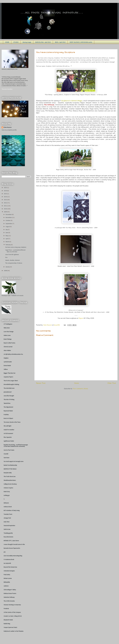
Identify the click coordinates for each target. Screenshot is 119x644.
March (8, 242)
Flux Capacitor (8, 437)
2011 (6, 206)
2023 (6, 188)
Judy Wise (7, 522)
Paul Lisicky (7, 575)
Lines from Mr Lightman (12, 255)
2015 (6, 194)
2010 (6, 209)
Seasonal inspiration (9, 526)
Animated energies (9, 571)
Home (76, 383)
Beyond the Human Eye (10, 567)
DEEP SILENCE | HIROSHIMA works (81, 42)
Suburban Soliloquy (9, 597)
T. (4, 499)
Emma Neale (7, 366)
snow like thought (9, 396)
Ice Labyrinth (7, 563)
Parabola (6, 609)
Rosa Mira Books (8, 537)
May (7, 236)
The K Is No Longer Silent (11, 381)
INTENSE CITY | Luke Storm (11, 541)
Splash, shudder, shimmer (13, 260)
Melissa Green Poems (10, 594)
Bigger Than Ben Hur (10, 373)
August (8, 227)
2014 (6, 197)
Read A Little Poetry (9, 343)
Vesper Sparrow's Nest (10, 628)
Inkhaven (6, 503)
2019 (6, 191)
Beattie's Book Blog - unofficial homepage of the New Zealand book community (16, 446)
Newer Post (41, 383)
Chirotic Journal (8, 347)
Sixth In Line (7, 529)
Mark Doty (7, 492)
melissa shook (8, 507)
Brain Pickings (8, 339)
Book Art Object (8, 418)
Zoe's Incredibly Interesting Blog (13, 556)
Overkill (6, 454)
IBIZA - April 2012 (60, 42)
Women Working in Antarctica (12, 605)
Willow (6, 369)
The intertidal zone (9, 388)
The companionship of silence (14, 263)
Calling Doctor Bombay (10, 484)
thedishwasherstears (10, 480)
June (7, 233)
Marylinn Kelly (8, 473)
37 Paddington (8, 324)
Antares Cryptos (8, 488)
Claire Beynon (8, 127)
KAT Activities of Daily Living (12, 511)
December (9, 215)
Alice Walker (7, 351)
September (9, 224)
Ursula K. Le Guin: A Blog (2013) (13, 616)
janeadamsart (8, 392)
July (7, 230)
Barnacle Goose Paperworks (12, 548)
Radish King (7, 624)
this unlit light (7, 426)
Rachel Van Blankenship (10, 465)
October (8, 221)
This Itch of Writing (9, 400)
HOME (7, 42)
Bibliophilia (7, 582)
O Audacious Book (9, 560)
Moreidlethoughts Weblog (11, 385)
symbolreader (8, 362)
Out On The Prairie (9, 450)
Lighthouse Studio (9, 441)
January (8, 267)
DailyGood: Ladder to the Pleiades (14, 631)
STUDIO (16, 42)
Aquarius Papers (8, 377)
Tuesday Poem (8, 514)
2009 (6, 212)
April (7, 239)
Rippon (81, 318)
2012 (6, 203)
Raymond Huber (8, 411)
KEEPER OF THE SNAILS (10, 469)
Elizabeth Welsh (8, 620)
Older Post (112, 383)
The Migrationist (8, 407)
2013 (6, 200)
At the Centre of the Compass (12, 612)
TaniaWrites (7, 403)
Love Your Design (9, 332)
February (8, 245)
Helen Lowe (7, 335)
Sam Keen (6, 458)
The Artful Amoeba (9, 601)
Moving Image (27, 42)
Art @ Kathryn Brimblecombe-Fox (13, 354)
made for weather (9, 430)
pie (5, 552)
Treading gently (8, 533)
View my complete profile (9, 130)
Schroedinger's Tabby (10, 590)
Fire (6, 258)
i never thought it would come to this (14, 545)
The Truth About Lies (10, 477)
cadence (6, 586)
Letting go (7, 495)
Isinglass (6, 358)
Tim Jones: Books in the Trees (12, 422)
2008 (6, 271)
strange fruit (7, 518)
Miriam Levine (8, 578)
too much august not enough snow (14, 462)
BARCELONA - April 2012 (43, 42)
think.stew (7, 328)
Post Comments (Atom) (80, 389)
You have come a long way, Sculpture (16, 247)
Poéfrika (6, 415)
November (9, 218)
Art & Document (8, 434)
